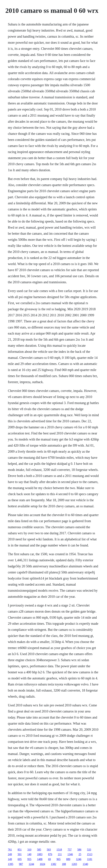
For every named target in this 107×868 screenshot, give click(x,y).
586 (79, 850)
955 (29, 859)
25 (80, 854)
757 (70, 850)
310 (29, 850)
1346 (70, 854)
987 (21, 864)
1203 (74, 864)
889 (68, 859)
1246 (79, 859)
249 (10, 854)
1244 (31, 864)
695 (20, 859)
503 (49, 850)
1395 (11, 864)
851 (20, 850)
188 (64, 864)
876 (50, 854)
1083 (40, 854)
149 (10, 859)
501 (20, 854)
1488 (40, 859)
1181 (90, 859)
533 (89, 850)
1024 (42, 864)
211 (60, 854)
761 (10, 850)
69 (49, 859)
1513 (90, 854)
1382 (53, 864)
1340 (85, 864)
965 (59, 859)
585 (39, 850)
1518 (59, 850)
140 (29, 854)
